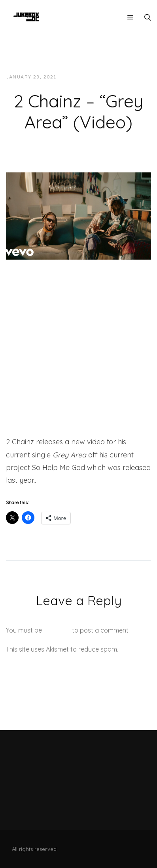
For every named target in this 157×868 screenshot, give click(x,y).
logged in (57, 630)
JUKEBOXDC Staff (90, 77)
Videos (134, 77)
